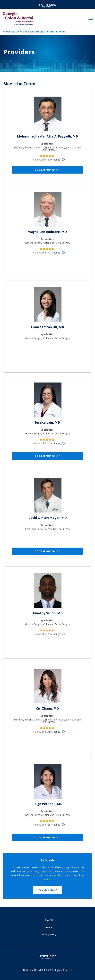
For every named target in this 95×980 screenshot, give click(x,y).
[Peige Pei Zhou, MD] (48, 783)
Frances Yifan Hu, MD (48, 327)
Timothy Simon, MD (47, 613)
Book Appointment (47, 170)
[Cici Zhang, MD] (48, 687)
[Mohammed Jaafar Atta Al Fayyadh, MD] (48, 115)
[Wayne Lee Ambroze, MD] (48, 211)
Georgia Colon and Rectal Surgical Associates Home (36, 32)
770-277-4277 (48, 890)
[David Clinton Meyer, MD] (48, 497)
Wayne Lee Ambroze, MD (47, 232)
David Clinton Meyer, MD (47, 518)
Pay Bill (49, 920)
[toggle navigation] (91, 18)
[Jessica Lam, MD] (48, 401)
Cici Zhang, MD (47, 708)
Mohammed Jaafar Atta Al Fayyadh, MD (47, 136)
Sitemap (49, 927)
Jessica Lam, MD (47, 422)
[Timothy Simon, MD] (48, 592)
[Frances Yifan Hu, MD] (48, 306)
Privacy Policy (49, 934)
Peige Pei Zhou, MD (47, 804)
